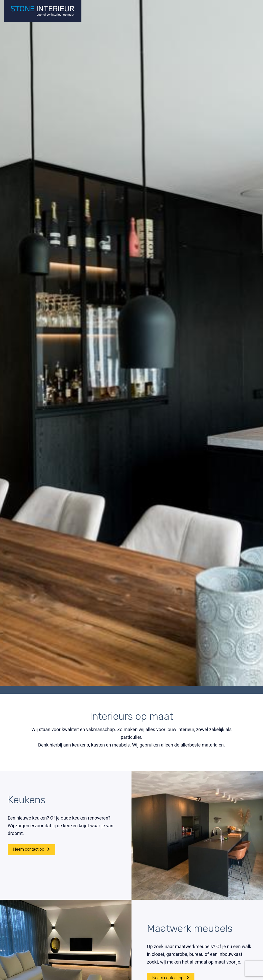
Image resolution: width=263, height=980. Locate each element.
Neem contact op (31, 858)
